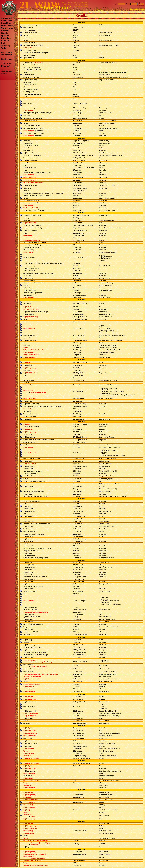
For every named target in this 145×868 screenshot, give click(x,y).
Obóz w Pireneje (29, 329)
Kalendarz (6, 38)
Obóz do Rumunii (30, 660)
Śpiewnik (5, 36)
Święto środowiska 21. (31, 684)
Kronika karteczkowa (39, 392)
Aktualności (7, 18)
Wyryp (26, 348)
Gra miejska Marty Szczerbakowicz (36, 840)
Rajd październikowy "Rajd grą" (35, 854)
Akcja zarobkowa (30, 464)
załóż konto (140, 6)
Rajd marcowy (29, 687)
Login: (120, 4)
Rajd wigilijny (28, 429)
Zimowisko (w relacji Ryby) (41, 843)
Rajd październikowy (31, 317)
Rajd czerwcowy (29, 807)
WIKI (4, 48)
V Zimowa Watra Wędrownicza (34, 350)
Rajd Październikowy (31, 373)
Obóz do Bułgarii (30, 453)
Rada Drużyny (28, 110)
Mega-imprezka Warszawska (34, 183)
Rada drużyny (28, 48)
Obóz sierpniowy (30, 736)
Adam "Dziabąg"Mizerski (7, 72)
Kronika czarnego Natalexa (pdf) (43, 662)
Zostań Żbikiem (137, 9)
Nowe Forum (7, 28)
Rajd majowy (28, 778)
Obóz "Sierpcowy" (30, 177)
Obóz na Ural (28, 391)
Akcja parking (28, 797)
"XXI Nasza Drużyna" (7, 65)
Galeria (5, 33)
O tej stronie (7, 59)
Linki (4, 43)
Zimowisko (27, 756)
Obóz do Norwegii (30, 180)
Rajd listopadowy (30, 368)
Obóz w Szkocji (29, 601)
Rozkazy (5, 31)
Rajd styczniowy (29, 357)
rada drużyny (39, 63)
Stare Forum (7, 26)
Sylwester (27, 362)
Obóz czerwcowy (30, 398)
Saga (33, 816)
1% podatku (7, 55)
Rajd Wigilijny (28, 307)
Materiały (6, 45)
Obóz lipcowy (28, 805)
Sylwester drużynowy (31, 758)
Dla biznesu (6, 52)
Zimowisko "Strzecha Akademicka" (36, 865)
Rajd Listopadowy (30, 223)
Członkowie (6, 21)
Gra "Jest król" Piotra (31, 780)
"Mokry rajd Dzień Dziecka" (33, 860)
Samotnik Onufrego (38, 858)
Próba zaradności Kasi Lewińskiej (36, 612)
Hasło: (132, 4)
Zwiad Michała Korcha (39, 666)
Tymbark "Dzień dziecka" (32, 676)
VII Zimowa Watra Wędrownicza (35, 208)
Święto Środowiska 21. (32, 355)
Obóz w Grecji (28, 856)
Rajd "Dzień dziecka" (31, 679)
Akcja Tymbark (29, 749)
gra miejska (28, 235)
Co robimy (6, 23)
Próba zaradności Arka (32, 240)
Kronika (5, 41)
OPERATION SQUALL (31, 309)
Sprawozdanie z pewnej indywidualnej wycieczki (41, 674)
